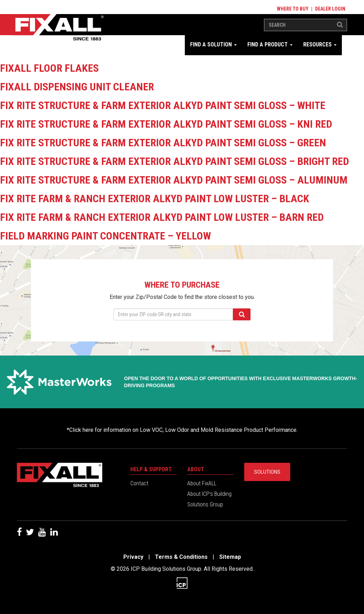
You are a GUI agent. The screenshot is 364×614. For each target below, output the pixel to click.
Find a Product (270, 44)
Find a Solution (213, 44)
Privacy (133, 557)
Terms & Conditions (181, 557)
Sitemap (230, 557)
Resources (320, 44)
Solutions (267, 472)
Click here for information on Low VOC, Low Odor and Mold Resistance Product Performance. (183, 430)
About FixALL (202, 483)
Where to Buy (293, 9)
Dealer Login (330, 9)
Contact (139, 483)
